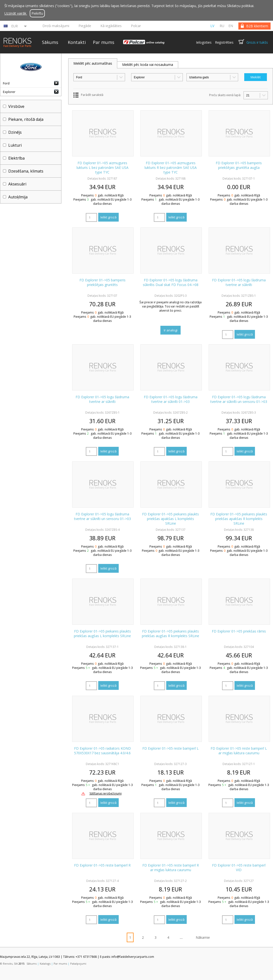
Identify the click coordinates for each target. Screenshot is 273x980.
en (231, 26)
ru (222, 26)
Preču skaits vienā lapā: (225, 95)
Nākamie (203, 937)
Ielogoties (204, 42)
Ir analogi (171, 330)
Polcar (136, 26)
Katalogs (45, 964)
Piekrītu (37, 13)
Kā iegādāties (111, 26)
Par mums (104, 42)
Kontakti (77, 42)
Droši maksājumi (56, 26)
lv (212, 26)
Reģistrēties (224, 42)
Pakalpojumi (78, 964)
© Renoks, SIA (9, 964)
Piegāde (85, 26)
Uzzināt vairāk (16, 13)
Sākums (50, 42)
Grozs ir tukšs (257, 42)
